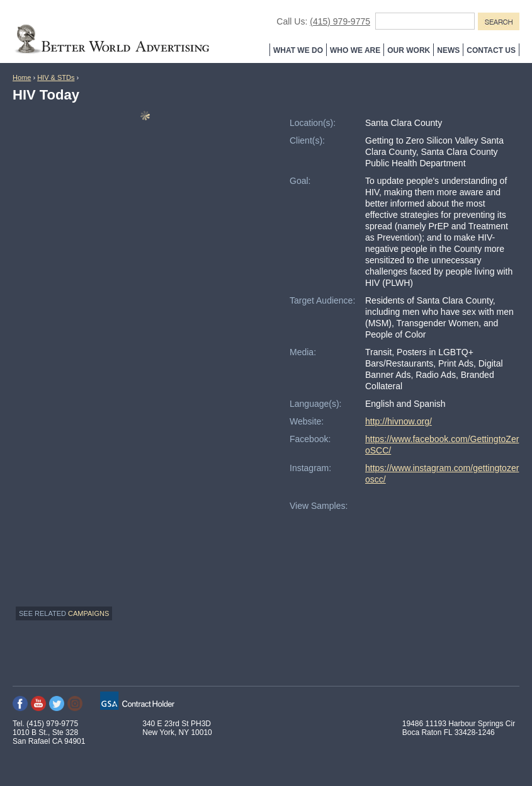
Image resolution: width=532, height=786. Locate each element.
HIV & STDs (56, 77)
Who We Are (355, 50)
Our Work (409, 50)
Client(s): (307, 140)
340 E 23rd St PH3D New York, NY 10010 (177, 728)
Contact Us (491, 50)
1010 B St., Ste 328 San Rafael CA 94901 (49, 737)
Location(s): (313, 123)
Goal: (300, 181)
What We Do (298, 50)
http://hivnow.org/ (399, 421)
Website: (307, 421)
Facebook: (310, 439)
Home (22, 77)
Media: (303, 352)
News (448, 50)
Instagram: (310, 468)
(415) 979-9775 (340, 21)
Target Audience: (322, 300)
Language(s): (316, 404)
